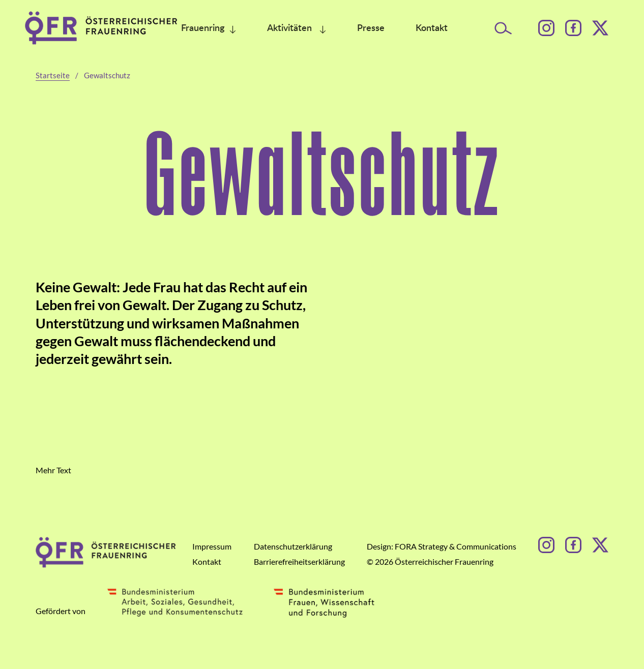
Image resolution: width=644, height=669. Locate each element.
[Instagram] (546, 28)
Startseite (53, 75)
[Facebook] (573, 28)
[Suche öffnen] (503, 28)
